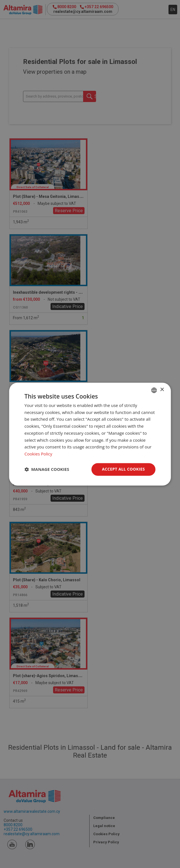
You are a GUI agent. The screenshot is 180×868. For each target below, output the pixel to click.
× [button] (162, 390)
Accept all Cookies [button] (123, 469)
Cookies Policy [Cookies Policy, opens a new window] (38, 454)
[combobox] (154, 390)
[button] (47, 469)
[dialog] (90, 434)
